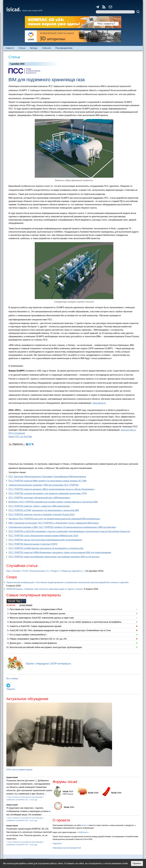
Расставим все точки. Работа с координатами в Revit (36, 609)
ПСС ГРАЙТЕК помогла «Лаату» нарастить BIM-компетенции (39, 506)
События (46, 48)
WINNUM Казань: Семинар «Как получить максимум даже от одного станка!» (45, 589)
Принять (137, 863)
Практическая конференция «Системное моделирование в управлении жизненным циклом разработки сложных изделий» (68, 582)
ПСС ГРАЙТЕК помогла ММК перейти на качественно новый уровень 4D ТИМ (47, 481)
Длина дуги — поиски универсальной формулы (33, 643)
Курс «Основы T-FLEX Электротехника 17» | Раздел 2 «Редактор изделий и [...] (46, 571)
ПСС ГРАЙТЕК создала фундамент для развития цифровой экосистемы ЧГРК (48, 493)
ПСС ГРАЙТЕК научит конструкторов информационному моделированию (45, 540)
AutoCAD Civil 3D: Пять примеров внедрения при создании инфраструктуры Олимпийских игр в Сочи (60, 630)
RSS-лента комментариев (19, 770)
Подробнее (57, 843)
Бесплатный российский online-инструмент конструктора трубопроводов (46, 647)
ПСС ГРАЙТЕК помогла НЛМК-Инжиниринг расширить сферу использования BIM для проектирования (60, 553)
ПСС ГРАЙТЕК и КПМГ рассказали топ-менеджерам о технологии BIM (44, 510)
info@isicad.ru (83, 832)
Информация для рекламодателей (67, 848)
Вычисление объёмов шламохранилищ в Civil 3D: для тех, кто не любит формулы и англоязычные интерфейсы (66, 622)
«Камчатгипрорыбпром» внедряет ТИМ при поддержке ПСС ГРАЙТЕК (44, 485)
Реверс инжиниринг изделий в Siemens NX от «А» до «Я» (38, 639)
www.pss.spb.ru (128, 430)
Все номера (12, 679)
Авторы (34, 48)
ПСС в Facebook (17, 433)
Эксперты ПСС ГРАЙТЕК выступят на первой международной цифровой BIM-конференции (54, 519)
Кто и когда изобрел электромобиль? (28, 635)
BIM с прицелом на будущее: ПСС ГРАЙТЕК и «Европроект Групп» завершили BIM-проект (54, 523)
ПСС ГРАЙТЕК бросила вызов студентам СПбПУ (33, 544)
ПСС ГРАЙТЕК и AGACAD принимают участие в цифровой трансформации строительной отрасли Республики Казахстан (69, 531)
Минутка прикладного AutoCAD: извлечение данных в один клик (42, 618)
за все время (26, 605)
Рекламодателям (64, 48)
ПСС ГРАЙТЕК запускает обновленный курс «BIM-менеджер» (39, 498)
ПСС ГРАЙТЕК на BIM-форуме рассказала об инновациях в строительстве (46, 548)
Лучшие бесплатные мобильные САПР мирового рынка (37, 614)
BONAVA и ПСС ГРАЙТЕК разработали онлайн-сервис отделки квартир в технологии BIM (53, 502)
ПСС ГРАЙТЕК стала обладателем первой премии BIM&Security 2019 (43, 536)
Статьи (22, 48)
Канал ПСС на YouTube (20, 437)
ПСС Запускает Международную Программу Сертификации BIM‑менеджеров (47, 477)
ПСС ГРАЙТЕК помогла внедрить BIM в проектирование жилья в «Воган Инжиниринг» (52, 489)
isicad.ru (85, 825)
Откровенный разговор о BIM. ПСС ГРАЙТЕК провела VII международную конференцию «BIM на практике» (62, 527)
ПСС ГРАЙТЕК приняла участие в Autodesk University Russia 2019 (41, 515)
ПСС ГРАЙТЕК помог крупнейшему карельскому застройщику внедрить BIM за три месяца (54, 557)
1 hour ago (33, 800)
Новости (10, 48)
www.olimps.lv (99, 403)
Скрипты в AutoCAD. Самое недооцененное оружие (36, 626)
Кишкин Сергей (12, 777)
